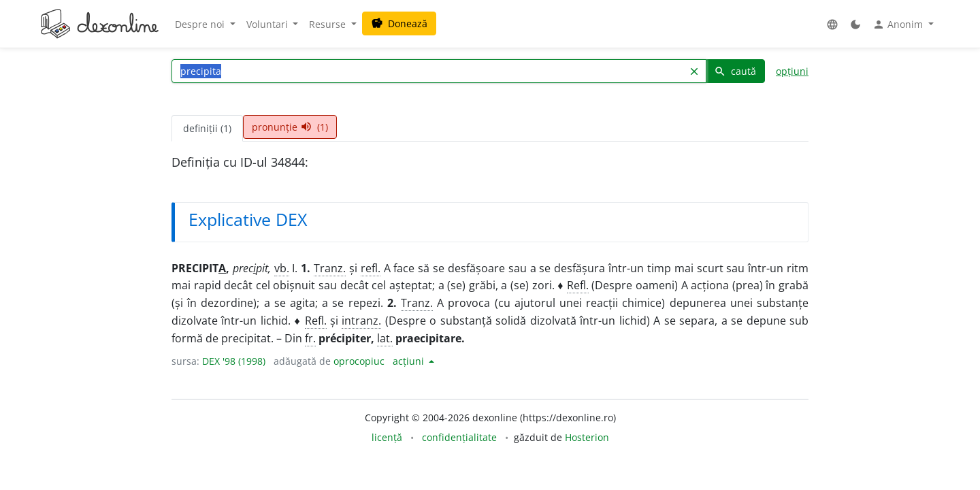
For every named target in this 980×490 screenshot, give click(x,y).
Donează (399, 23)
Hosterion (587, 437)
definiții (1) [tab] (207, 128)
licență (387, 437)
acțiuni (410, 361)
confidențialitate (459, 437)
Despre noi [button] (201, 24)
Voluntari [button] (268, 24)
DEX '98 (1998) (234, 361)
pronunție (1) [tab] (290, 127)
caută (735, 71)
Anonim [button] (899, 24)
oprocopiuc (359, 361)
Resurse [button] (329, 24)
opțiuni (792, 71)
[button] (832, 24)
